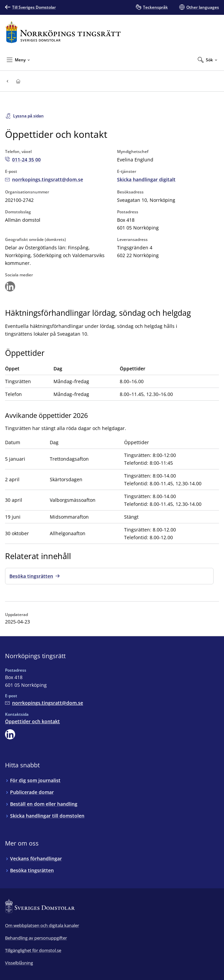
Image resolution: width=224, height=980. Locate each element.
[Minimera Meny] (18, 60)
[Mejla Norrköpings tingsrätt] (44, 179)
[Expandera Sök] (208, 60)
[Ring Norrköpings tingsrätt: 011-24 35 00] (23, 160)
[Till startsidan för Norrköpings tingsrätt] (63, 32)
